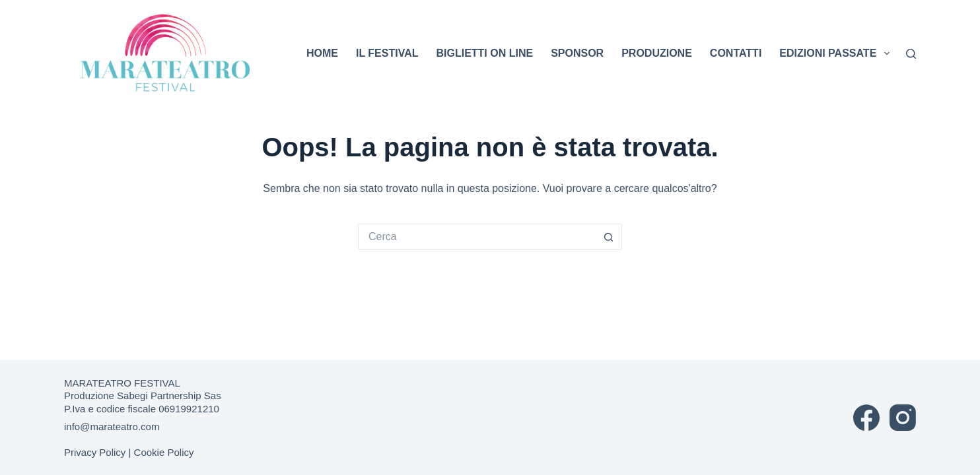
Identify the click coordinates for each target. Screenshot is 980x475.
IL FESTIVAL (387, 53)
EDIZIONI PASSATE (836, 53)
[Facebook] (866, 418)
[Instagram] (903, 418)
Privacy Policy (95, 452)
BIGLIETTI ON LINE (484, 53)
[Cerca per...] (477, 237)
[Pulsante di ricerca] (609, 237)
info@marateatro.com (112, 427)
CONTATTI (736, 53)
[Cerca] (911, 54)
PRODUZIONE (657, 53)
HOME (322, 53)
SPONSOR (577, 53)
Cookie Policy (164, 452)
